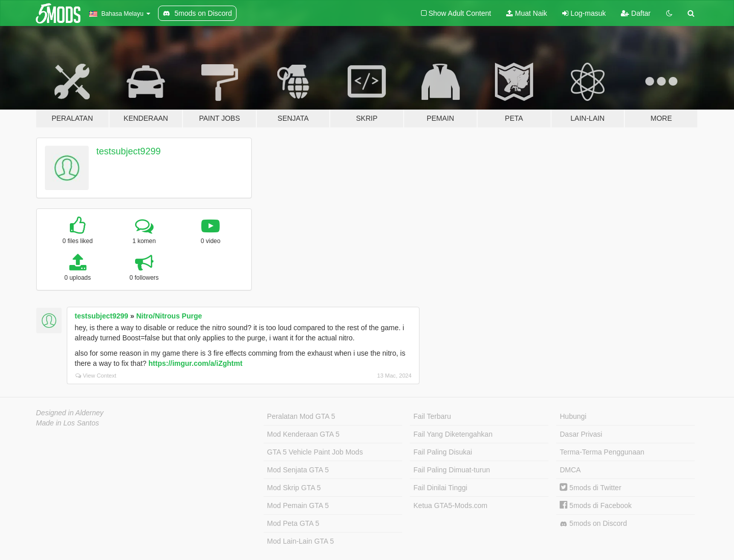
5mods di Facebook (596, 505)
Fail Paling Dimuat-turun (452, 470)
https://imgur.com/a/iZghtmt (195, 363)
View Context (96, 376)
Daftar (636, 13)
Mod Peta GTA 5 (293, 523)
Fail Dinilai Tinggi (440, 488)
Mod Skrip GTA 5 (294, 488)
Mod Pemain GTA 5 (298, 505)
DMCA (570, 470)
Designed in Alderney (70, 413)
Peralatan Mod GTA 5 (301, 416)
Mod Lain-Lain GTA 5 (300, 541)
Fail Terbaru (432, 416)
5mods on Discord (593, 524)
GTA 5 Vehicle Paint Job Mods (315, 452)
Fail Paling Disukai (443, 452)
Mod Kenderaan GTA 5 (303, 434)
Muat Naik (527, 13)
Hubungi (573, 416)
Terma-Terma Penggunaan (602, 452)
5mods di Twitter (591, 488)
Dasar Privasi (581, 434)
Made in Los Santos (68, 423)
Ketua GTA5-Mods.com (450, 505)
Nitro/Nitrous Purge (169, 316)
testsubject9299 (128, 151)
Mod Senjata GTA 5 (298, 470)
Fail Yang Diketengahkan (453, 434)
